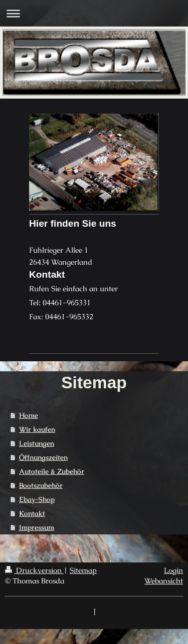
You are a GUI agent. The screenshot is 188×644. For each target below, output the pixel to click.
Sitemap (83, 570)
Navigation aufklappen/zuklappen (94, 13)
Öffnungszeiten (43, 457)
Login (173, 570)
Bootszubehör (41, 485)
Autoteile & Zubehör (52, 471)
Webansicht (164, 581)
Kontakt (32, 513)
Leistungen (37, 443)
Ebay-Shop (37, 499)
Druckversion (34, 570)
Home (29, 415)
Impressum (37, 527)
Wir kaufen (37, 429)
